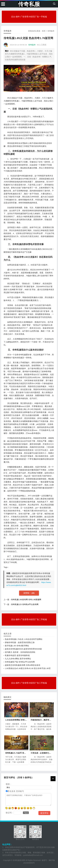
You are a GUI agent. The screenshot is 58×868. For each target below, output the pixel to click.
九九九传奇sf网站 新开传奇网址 (18, 659)
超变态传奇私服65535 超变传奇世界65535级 (23, 649)
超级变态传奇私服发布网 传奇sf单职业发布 (23, 665)
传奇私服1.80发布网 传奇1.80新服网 (26, 599)
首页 (44, 31)
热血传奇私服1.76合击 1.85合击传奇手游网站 (24, 639)
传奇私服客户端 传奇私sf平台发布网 (20, 662)
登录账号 (20, 791)
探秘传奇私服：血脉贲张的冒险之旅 (20, 642)
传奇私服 (29, 4)
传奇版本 (51, 31)
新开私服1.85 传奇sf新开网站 (17, 646)
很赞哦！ (27, 593)
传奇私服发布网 (19, 860)
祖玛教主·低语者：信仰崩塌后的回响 (20, 652)
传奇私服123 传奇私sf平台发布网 (25, 604)
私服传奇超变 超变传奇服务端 (17, 655)
